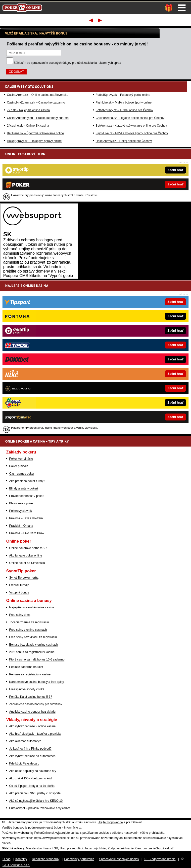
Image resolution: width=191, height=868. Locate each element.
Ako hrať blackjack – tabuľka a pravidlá (35, 734)
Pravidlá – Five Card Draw (27, 533)
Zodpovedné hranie (121, 848)
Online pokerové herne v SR (28, 548)
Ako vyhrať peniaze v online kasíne (32, 726)
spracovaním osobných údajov (51, 63)
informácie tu (73, 828)
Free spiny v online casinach (28, 630)
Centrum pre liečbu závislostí (154, 848)
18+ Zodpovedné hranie (160, 859)
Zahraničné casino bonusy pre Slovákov (36, 704)
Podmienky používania (79, 859)
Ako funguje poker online (26, 556)
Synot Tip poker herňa (24, 578)
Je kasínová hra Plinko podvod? (30, 749)
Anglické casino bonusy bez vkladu (32, 712)
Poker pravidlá (19, 466)
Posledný (100, 20)
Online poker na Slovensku (27, 563)
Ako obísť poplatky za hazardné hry (33, 771)
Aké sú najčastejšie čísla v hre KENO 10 (36, 801)
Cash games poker (22, 474)
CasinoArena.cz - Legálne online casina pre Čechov (130, 118)
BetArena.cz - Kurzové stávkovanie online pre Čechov (131, 126)
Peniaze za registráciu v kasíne (30, 674)
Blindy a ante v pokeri (24, 488)
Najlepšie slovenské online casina (31, 607)
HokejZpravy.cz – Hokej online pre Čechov (124, 141)
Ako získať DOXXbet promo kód (30, 778)
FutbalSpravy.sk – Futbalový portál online (123, 95)
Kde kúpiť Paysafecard (24, 764)
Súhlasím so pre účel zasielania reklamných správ (67, 63)
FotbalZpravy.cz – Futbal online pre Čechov (124, 110)
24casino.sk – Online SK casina (28, 126)
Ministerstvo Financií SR (42, 848)
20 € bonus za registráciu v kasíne (32, 652)
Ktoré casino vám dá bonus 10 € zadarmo (37, 660)
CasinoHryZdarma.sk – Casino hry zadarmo (36, 103)
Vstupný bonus (19, 592)
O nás (6, 859)
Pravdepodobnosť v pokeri (27, 496)
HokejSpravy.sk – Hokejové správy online (34, 141)
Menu (182, 8)
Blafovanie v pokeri (22, 503)
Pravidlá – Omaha (21, 526)
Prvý (91, 20)
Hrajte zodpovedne (110, 822)
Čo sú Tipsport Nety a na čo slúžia (32, 786)
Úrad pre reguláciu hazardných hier (83, 848)
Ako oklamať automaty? (25, 741)
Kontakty (21, 859)
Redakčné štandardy (46, 859)
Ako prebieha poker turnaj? (27, 481)
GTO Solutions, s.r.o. (16, 865)
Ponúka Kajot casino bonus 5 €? (31, 697)
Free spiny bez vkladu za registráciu (33, 637)
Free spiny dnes (20, 615)
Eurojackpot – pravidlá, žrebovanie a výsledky (39, 808)
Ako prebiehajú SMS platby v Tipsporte (35, 793)
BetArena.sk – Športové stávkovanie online (35, 133)
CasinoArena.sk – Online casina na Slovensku (38, 95)
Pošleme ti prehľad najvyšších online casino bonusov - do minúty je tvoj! (77, 44)
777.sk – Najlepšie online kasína (28, 110)
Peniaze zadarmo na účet (26, 667)
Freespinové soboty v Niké (27, 689)
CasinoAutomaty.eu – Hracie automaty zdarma (38, 118)
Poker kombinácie (21, 459)
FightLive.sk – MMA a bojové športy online (124, 103)
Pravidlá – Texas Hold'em (26, 518)
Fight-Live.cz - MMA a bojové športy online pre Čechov (132, 133)
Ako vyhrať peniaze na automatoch (32, 756)
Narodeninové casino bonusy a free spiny (37, 682)
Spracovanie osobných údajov (119, 859)
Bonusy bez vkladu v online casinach (34, 645)
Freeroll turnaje (19, 585)
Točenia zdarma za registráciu (29, 622)
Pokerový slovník (21, 511)
